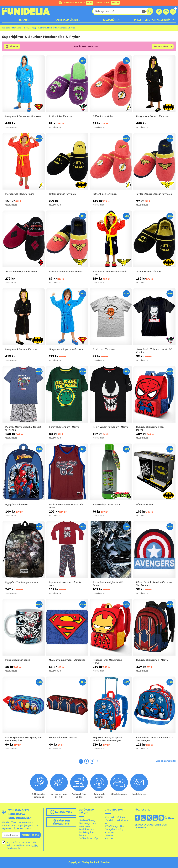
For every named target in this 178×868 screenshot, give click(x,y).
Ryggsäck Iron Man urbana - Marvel (108, 661)
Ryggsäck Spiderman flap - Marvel (151, 428)
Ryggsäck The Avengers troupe (22, 582)
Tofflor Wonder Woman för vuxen (154, 194)
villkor (35, 845)
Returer (83, 835)
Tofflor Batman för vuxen (62, 194)
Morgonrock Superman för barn (66, 349)
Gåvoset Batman (145, 505)
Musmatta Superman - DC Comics (67, 660)
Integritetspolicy (114, 829)
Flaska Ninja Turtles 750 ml (107, 505)
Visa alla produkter (166, 761)
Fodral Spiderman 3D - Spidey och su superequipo (23, 739)
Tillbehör (109, 20)
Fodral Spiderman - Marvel (63, 737)
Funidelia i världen (115, 817)
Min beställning (87, 820)
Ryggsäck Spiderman (17, 505)
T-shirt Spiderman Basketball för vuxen (66, 506)
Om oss (109, 838)
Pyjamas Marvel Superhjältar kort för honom (23, 428)
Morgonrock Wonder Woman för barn (110, 273)
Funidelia (6, 28)
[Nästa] (98, 761)
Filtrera (14, 47)
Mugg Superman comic (18, 660)
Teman (23, 20)
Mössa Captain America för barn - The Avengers (154, 584)
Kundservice (61, 812)
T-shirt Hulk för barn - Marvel (64, 427)
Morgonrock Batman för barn (21, 349)
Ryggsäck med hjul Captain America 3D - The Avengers (107, 739)
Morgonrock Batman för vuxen (153, 116)
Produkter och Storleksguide (86, 831)
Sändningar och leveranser (87, 825)
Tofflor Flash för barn (104, 116)
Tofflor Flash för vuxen (105, 194)
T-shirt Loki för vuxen (104, 349)
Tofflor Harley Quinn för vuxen (21, 272)
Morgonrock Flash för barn (20, 194)
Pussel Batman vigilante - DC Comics (108, 584)
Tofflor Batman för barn (149, 272)
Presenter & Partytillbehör (153, 20)
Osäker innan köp (88, 838)
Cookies (110, 832)
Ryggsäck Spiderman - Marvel (152, 660)
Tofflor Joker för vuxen (61, 116)
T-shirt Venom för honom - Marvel (110, 427)
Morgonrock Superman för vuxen (23, 116)
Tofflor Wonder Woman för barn (66, 272)
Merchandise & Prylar (22, 28)
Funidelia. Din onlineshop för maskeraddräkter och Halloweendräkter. (26, 11)
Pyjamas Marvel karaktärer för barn (65, 584)
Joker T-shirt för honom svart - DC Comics (154, 351)
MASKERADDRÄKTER (66, 20)
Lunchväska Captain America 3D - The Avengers (154, 739)
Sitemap (110, 835)
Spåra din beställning (61, 822)
